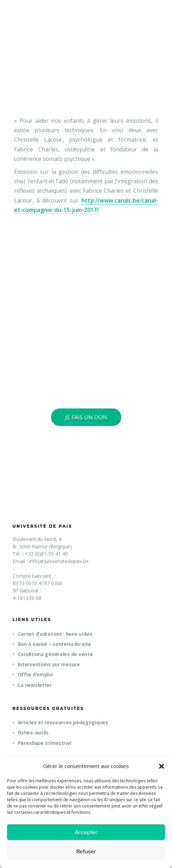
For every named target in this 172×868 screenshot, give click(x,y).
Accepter (86, 832)
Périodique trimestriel (45, 743)
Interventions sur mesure (49, 664)
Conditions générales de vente (55, 654)
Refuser (86, 852)
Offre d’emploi (36, 674)
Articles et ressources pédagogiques (63, 722)
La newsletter (35, 685)
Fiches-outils (33, 732)
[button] (161, 766)
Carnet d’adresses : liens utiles (55, 634)
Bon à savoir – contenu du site (55, 644)
